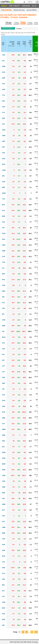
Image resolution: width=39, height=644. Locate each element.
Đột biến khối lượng (19, 10)
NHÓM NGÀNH (8, 28)
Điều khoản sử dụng (31, 642)
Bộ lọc (34, 6)
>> (36, 632)
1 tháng (16, 23)
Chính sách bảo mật (16, 642)
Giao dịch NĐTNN (31, 10)
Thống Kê (4, 6)
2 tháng (23, 23)
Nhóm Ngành (26, 6)
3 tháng (30, 23)
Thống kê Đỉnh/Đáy (6, 10)
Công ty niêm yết (14, 6)
